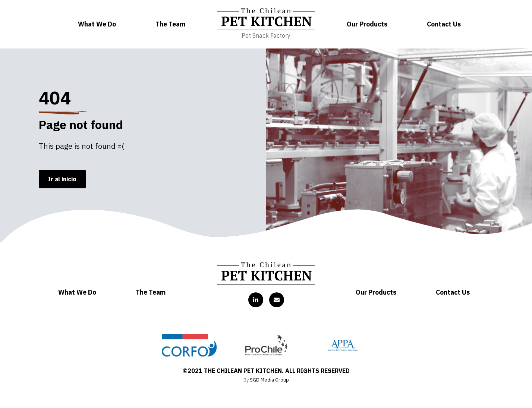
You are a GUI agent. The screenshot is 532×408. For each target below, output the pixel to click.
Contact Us (444, 24)
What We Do (97, 24)
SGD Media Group (269, 380)
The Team (170, 24)
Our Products (367, 24)
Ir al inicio (62, 179)
